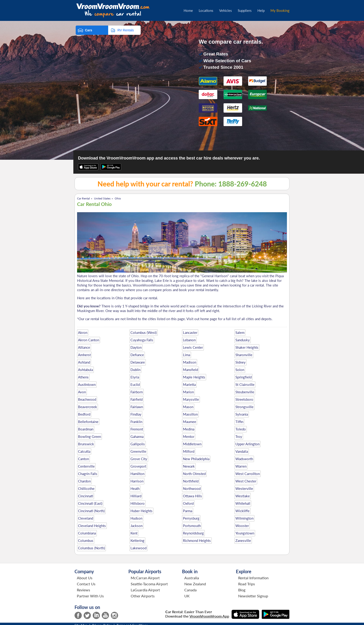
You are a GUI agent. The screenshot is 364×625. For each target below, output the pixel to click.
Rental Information (253, 578)
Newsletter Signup (253, 596)
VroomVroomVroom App (209, 616)
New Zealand (195, 584)
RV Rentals (126, 30)
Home (188, 10)
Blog (242, 590)
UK (187, 596)
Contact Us (86, 584)
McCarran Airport (145, 578)
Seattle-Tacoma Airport (149, 584)
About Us (85, 578)
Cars (89, 30)
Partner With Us (90, 596)
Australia (192, 578)
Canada (190, 590)
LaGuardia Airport (145, 590)
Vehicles (226, 10)
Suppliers (245, 10)
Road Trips (247, 584)
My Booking (280, 10)
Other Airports (143, 596)
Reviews (83, 590)
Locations (206, 10)
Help (261, 10)
